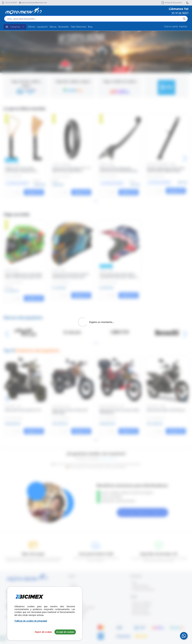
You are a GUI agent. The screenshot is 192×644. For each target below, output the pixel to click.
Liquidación (42, 27)
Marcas (53, 27)
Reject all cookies (43, 632)
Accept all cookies (65, 632)
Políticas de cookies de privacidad (31, 621)
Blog (90, 27)
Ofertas (32, 27)
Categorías (15, 27)
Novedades (64, 27)
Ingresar (183, 26)
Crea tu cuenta (171, 26)
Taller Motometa (78, 27)
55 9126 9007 (180, 13)
